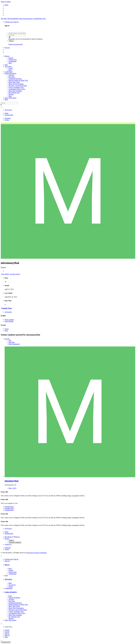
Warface (11, 94)
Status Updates (9, 320)
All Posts (11, 75)
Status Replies (9, 321)
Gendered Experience (15, 79)
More (10, 63)
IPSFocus (17, 537)
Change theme (6, 642)
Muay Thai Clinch (14, 82)
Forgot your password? (16, 44)
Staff (6, 65)
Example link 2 (9, 508)
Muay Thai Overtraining (16, 84)
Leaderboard (12, 61)
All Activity (8, 67)
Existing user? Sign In (12, 22)
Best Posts (12, 77)
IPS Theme (8, 537)
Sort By (7, 339)
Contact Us (8, 544)
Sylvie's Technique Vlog (16, 87)
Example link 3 (9, 510)
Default (11, 540)
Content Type (6, 308)
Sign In (11, 41)
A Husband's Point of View (17, 89)
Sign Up (7, 48)
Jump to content (6, 2)
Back (10, 569)
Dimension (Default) (15, 543)
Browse (7, 56)
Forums (11, 58)
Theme (7, 539)
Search (11, 68)
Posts (6, 331)
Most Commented (14, 344)
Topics (7, 329)
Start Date (12, 342)
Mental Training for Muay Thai (18, 80)
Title (10, 341)
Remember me (13, 39)
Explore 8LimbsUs (10, 73)
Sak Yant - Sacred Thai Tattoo (18, 86)
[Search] (9, 103)
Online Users (13, 60)
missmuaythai (12, 481)
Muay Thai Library (11, 98)
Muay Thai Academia (15, 91)
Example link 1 (9, 507)
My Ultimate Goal (14, 93)
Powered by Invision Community (37, 553)
